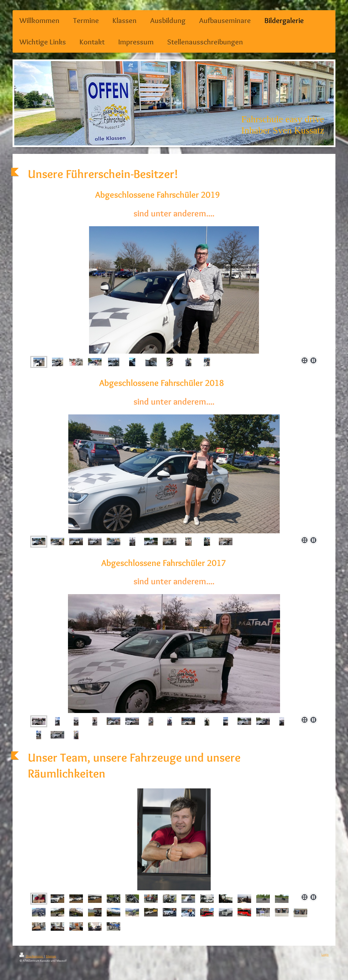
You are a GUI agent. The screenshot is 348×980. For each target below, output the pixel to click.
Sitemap (51, 956)
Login (325, 954)
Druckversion (31, 956)
